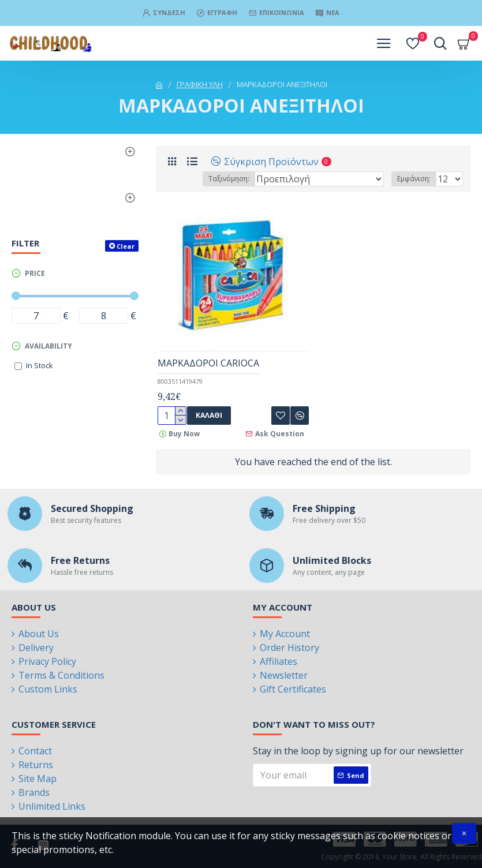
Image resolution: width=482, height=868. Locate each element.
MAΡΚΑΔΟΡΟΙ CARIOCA (208, 363)
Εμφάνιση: (414, 179)
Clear (126, 246)
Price (35, 273)
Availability (48, 346)
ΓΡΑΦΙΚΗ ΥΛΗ (200, 84)
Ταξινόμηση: (229, 179)
